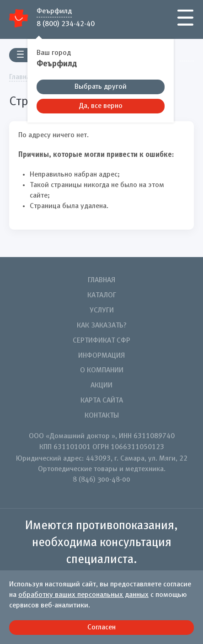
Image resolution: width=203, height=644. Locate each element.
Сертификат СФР (101, 341)
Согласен (101, 628)
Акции (101, 386)
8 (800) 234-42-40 (66, 23)
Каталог (102, 295)
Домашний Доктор (19, 18)
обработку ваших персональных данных (83, 595)
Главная (101, 280)
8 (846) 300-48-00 (101, 480)
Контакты (102, 416)
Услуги (102, 311)
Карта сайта (102, 401)
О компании (102, 370)
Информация (101, 356)
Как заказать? (102, 326)
